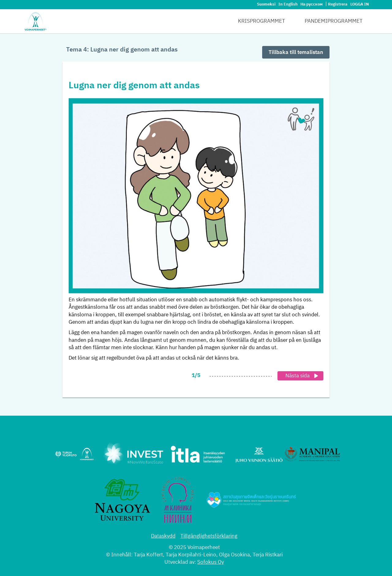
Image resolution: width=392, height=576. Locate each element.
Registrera (338, 4)
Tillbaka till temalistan (296, 53)
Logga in (360, 4)
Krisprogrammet (262, 21)
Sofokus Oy (211, 562)
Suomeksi (267, 4)
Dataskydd (163, 536)
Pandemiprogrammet (334, 21)
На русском (312, 4)
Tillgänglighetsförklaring (209, 536)
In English (288, 4)
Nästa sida (303, 376)
